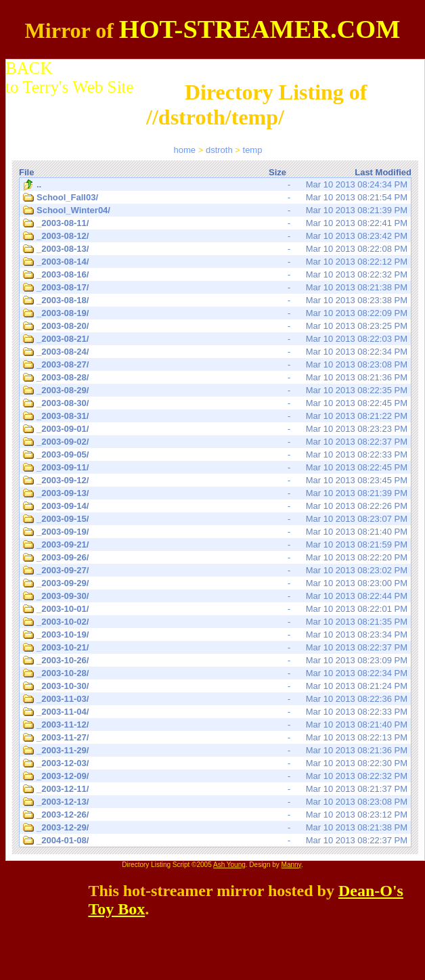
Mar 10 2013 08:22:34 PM (215, 352)
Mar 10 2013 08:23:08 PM (215, 365)
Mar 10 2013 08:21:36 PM (215, 378)
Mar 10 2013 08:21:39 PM (215, 210)
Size (277, 172)
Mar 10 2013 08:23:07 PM (215, 519)
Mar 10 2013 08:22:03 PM (215, 339)
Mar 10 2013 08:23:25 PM (215, 326)
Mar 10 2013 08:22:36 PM (215, 699)
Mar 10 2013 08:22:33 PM (215, 455)
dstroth (219, 150)
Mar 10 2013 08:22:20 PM (215, 558)
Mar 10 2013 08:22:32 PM (215, 275)
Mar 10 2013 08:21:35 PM (215, 622)
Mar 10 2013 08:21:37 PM (215, 789)
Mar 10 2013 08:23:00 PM (215, 583)
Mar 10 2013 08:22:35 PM (215, 391)
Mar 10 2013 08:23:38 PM (215, 300)
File (26, 172)
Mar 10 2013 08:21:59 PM (215, 545)
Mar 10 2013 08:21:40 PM (215, 532)
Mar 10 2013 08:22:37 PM (215, 442)
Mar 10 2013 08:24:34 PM (215, 185)
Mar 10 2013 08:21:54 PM (215, 198)
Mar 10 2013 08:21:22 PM (215, 416)
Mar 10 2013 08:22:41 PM (215, 223)
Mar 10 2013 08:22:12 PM (215, 262)
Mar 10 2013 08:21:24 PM (215, 686)
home (185, 150)
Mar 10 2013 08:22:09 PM (215, 313)
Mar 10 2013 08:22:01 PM (215, 609)
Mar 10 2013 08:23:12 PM (215, 815)
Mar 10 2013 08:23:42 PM (215, 236)
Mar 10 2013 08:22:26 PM (215, 506)
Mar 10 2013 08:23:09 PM (215, 661)
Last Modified (383, 172)
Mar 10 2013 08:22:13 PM (215, 738)
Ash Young (229, 865)
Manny (291, 865)
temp (253, 150)
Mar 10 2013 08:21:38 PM (215, 288)
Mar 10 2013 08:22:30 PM (215, 763)
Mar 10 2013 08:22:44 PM (215, 596)
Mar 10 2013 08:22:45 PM (215, 403)
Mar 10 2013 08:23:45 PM (215, 481)
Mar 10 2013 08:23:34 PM (215, 635)
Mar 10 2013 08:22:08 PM (215, 249)
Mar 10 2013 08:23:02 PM (215, 571)
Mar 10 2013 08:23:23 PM (215, 429)
